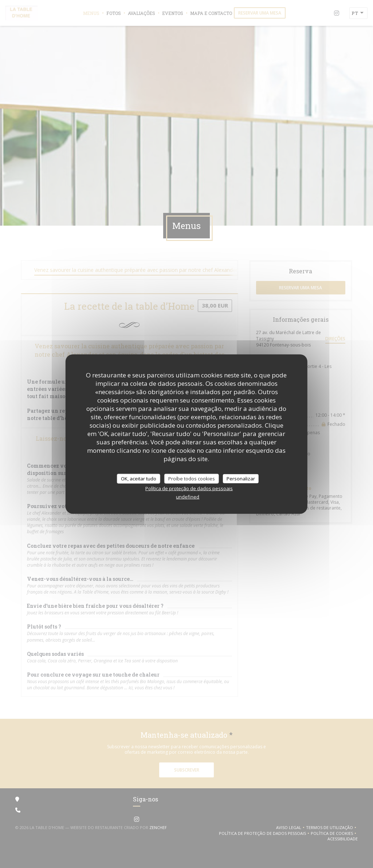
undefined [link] (188, 497)
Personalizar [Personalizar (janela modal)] (241, 478)
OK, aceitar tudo (139, 478)
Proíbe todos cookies (192, 478)
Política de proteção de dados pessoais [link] (189, 488)
